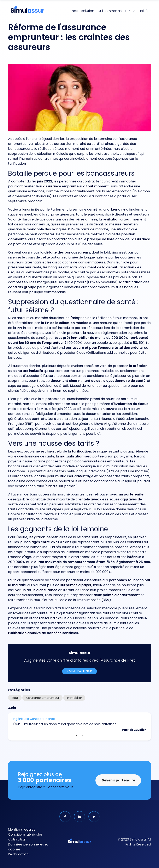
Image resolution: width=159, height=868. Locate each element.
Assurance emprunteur (42, 698)
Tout (15, 698)
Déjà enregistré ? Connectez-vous (46, 787)
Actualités (141, 11)
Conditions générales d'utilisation (25, 837)
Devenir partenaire (79, 671)
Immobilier (74, 698)
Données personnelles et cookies (28, 847)
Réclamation (18, 854)
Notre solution (83, 11)
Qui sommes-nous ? (114, 11)
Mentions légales (22, 829)
